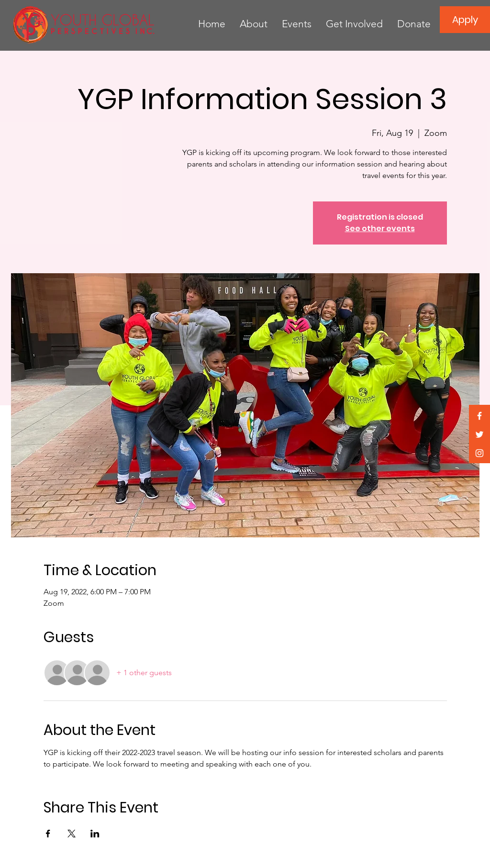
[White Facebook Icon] (479, 416)
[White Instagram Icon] (479, 453)
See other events (380, 228)
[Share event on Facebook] (48, 834)
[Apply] (465, 20)
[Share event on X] (72, 834)
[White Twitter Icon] (479, 434)
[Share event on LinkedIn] (95, 834)
